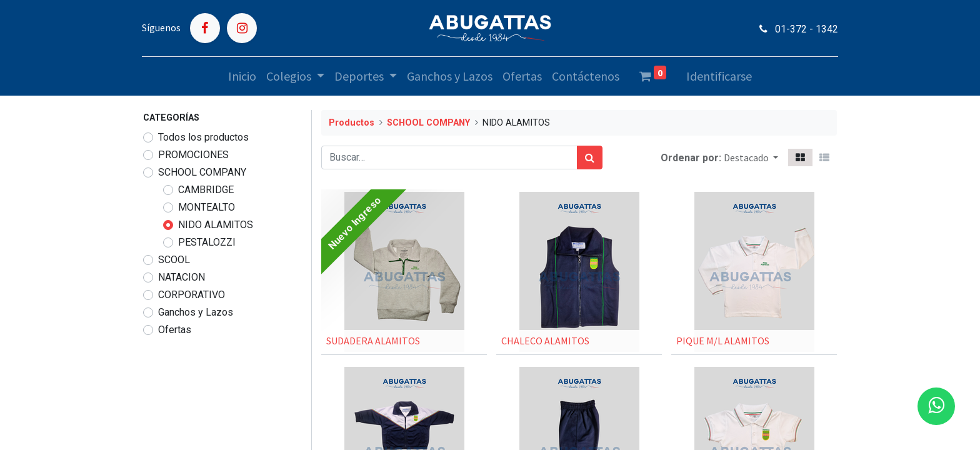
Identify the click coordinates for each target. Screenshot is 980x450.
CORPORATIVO (192, 295)
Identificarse (719, 76)
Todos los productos (203, 137)
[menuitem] (242, 76)
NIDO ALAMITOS (216, 225)
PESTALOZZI (207, 242)
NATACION (182, 277)
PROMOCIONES (193, 155)
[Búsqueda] (590, 157)
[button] (751, 157)
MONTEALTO (207, 207)
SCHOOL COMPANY (202, 172)
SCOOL (174, 260)
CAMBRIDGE (206, 190)
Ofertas (175, 330)
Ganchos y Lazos (196, 312)
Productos (352, 123)
